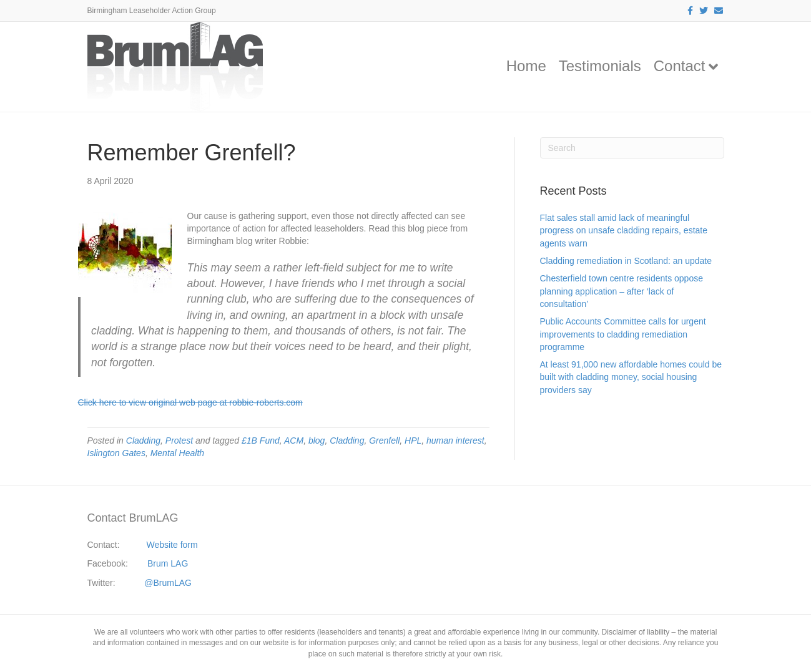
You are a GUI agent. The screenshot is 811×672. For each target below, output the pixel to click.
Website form (172, 545)
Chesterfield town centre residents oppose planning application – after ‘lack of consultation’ (622, 291)
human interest (455, 441)
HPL (413, 441)
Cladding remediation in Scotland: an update (626, 261)
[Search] (632, 148)
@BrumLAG (168, 583)
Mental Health (177, 453)
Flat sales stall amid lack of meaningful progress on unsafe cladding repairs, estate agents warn (624, 231)
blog (317, 441)
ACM (294, 441)
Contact (680, 66)
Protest (179, 441)
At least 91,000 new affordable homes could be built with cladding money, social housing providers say (631, 377)
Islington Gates (116, 453)
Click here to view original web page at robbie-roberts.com (190, 402)
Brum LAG (168, 563)
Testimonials (600, 66)
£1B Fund (261, 441)
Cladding (143, 441)
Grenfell (384, 441)
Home (526, 66)
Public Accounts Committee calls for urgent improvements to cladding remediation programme (623, 334)
